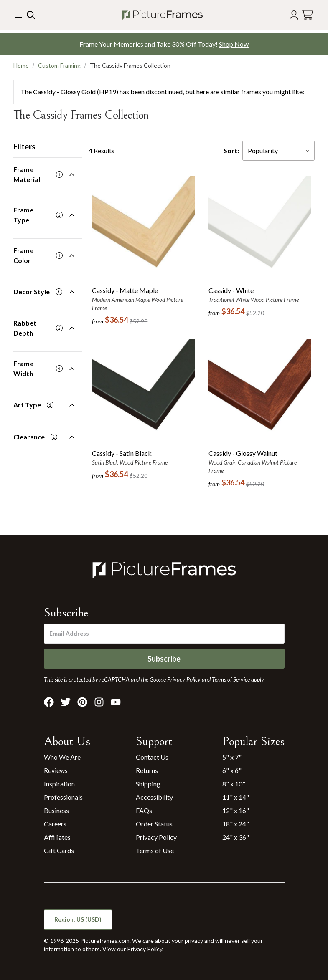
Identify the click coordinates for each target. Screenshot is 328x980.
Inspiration (59, 784)
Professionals (63, 797)
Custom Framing (59, 65)
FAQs (144, 810)
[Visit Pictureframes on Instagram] (99, 702)
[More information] (59, 174)
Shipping (148, 784)
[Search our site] (30, 15)
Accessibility (154, 797)
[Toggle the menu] (18, 15)
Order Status (154, 824)
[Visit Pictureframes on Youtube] (116, 702)
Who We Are (62, 757)
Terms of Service (231, 679)
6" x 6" (232, 770)
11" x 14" (236, 797)
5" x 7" (232, 757)
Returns (147, 770)
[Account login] (294, 15)
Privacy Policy (156, 837)
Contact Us (152, 757)
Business (56, 810)
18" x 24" (236, 824)
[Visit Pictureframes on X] (66, 702)
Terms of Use (155, 850)
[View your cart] (307, 15)
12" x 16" (236, 810)
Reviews (56, 770)
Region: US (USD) (78, 919)
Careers (55, 824)
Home (21, 65)
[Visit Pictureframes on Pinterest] (82, 702)
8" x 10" (234, 784)
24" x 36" (236, 837)
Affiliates (57, 837)
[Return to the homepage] (162, 15)
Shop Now (234, 44)
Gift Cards (59, 850)
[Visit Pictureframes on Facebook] (49, 702)
